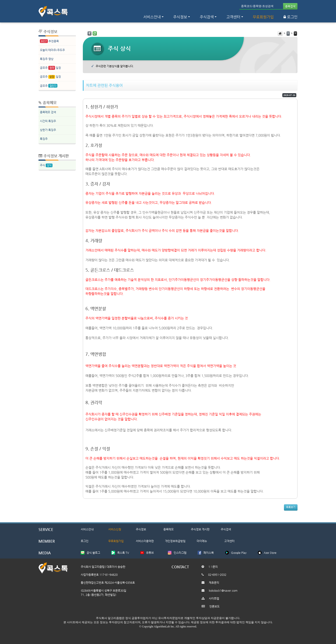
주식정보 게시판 (200, 529)
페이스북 (209, 553)
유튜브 (150, 553)
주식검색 (226, 529)
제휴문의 (214, 583)
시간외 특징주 (48, 121)
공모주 (49, 86)
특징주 (44, 139)
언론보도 (214, 606)
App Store (270, 553)
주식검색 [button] (207, 17)
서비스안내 (87, 529)
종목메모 (168, 529)
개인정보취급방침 (175, 541)
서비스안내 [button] (152, 17)
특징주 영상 (47, 59)
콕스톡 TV (123, 553)
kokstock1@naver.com (223, 591)
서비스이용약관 (145, 541)
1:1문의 (213, 567)
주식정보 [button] (180, 17)
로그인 (290, 17)
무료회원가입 (263, 17)
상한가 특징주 (48, 130)
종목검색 (290, 6)
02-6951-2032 (217, 575)
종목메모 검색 (48, 112)
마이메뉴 (202, 541)
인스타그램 (180, 553)
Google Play (239, 553)
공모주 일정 (50, 68)
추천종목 (49, 41)
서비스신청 (115, 529)
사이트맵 (214, 598)
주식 (46, 165)
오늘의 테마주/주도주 (52, 50)
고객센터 (233, 17)
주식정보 (141, 529)
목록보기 (291, 507)
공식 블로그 (93, 553)
